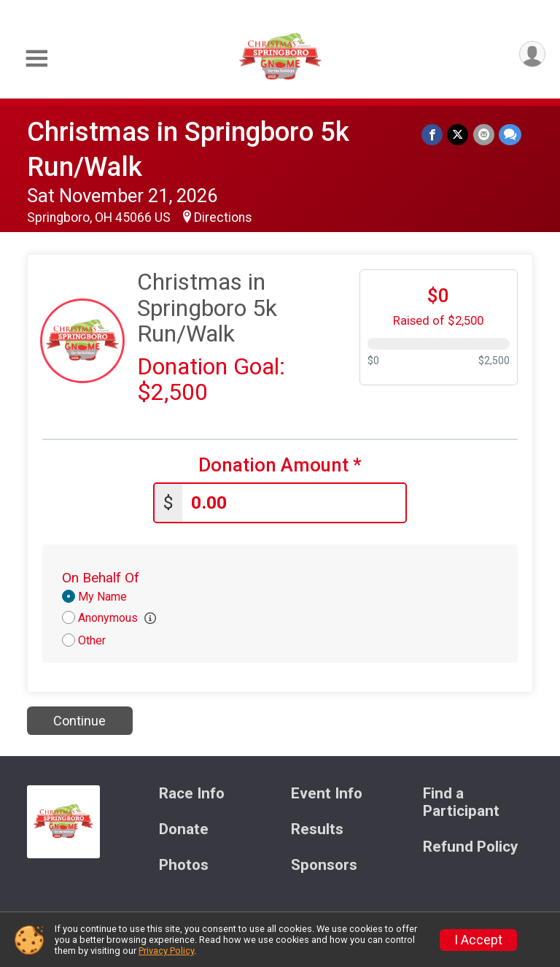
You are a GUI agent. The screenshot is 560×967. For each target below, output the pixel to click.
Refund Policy (470, 847)
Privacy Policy (166, 951)
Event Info (327, 794)
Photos (184, 865)
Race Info (192, 794)
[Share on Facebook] (433, 135)
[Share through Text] (510, 135)
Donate (184, 829)
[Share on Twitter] (458, 135)
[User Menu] (532, 54)
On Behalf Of (101, 578)
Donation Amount (280, 465)
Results (317, 829)
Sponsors (324, 865)
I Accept (478, 940)
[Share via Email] (484, 135)
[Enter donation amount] (294, 503)
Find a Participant (461, 802)
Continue (79, 721)
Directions (223, 217)
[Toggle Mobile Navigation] (36, 59)
